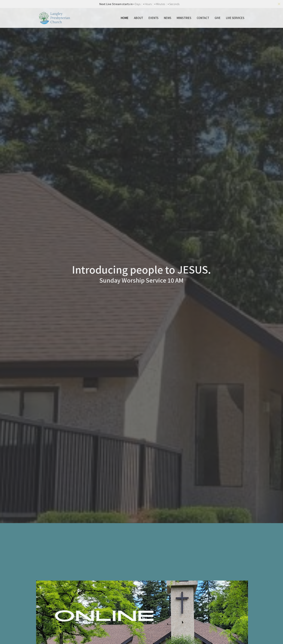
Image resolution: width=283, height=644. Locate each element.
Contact (203, 18)
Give (218, 18)
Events (154, 18)
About (139, 18)
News (168, 18)
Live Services (235, 18)
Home (125, 18)
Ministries (184, 18)
